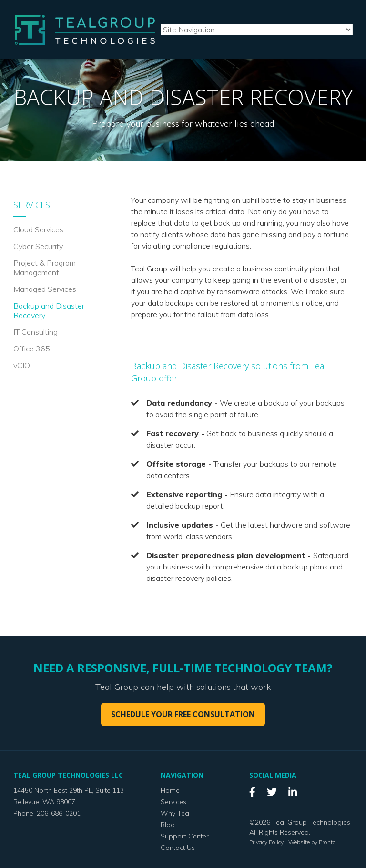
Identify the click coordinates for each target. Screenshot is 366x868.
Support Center (185, 836)
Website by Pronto (312, 842)
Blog (168, 825)
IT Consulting (36, 332)
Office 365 (32, 349)
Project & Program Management (45, 268)
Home (170, 790)
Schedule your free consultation (183, 714)
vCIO (22, 365)
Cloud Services (38, 229)
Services (32, 205)
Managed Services (45, 289)
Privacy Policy (266, 842)
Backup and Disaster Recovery (49, 310)
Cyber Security (38, 246)
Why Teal (176, 813)
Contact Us (178, 848)
